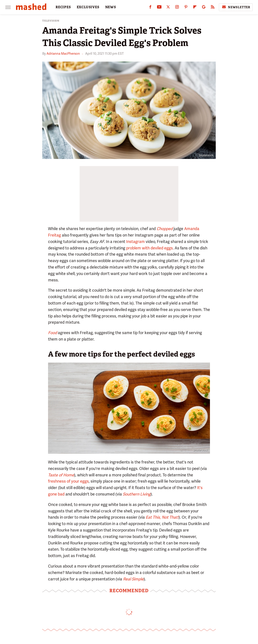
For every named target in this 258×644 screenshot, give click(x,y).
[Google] (204, 8)
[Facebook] (150, 8)
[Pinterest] (186, 8)
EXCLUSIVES (88, 7)
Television (51, 21)
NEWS (111, 7)
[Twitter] (168, 8)
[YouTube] (159, 8)
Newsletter (236, 7)
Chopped (165, 229)
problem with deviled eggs (149, 248)
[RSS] (213, 8)
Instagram (135, 242)
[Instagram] (177, 8)
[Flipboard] (195, 8)
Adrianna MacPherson (63, 54)
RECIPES (63, 7)
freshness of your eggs (68, 481)
